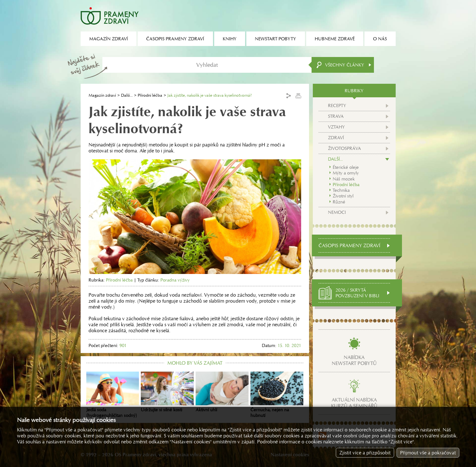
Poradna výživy (175, 280)
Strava (336, 116)
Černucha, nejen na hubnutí (277, 395)
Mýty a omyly (346, 173)
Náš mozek (344, 179)
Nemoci (337, 212)
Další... (127, 95)
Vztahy (336, 127)
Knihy (230, 39)
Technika (341, 190)
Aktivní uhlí (222, 392)
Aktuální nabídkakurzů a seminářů (354, 403)
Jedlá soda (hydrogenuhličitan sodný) (113, 395)
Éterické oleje (346, 167)
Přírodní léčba (150, 95)
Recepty (337, 105)
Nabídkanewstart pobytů (354, 360)
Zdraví (336, 138)
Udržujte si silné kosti (167, 392)
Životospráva (344, 148)
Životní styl (343, 196)
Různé (339, 202)
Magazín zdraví (102, 95)
